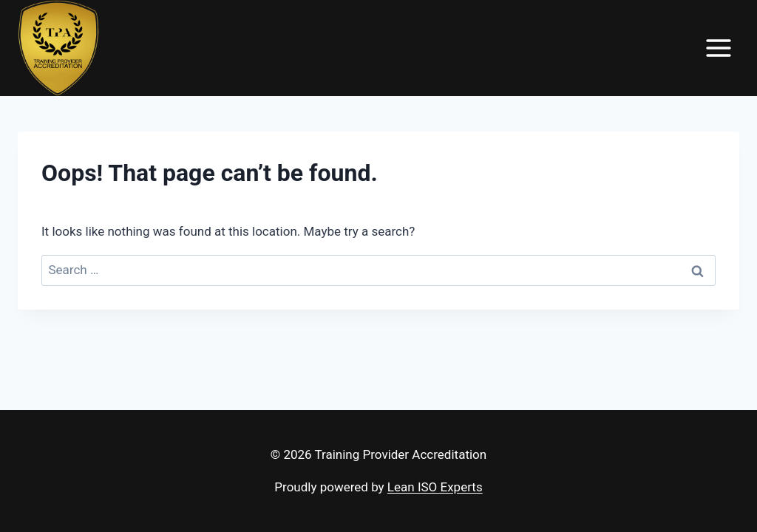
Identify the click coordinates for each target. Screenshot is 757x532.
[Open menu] (718, 48)
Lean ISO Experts (435, 487)
